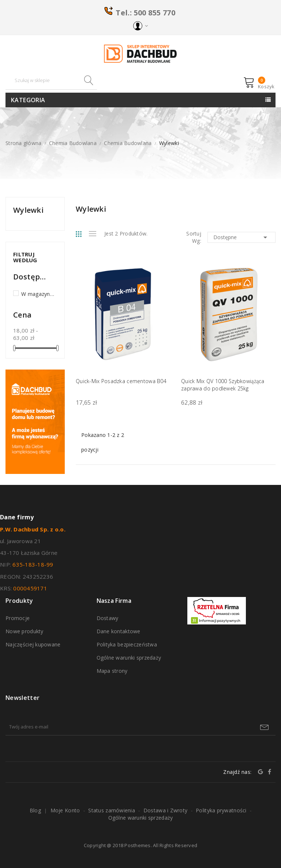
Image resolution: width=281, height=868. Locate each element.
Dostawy (108, 618)
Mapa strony (112, 671)
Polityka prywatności (221, 810)
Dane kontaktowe (119, 631)
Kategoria (28, 100)
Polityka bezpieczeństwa (127, 644)
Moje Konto (65, 810)
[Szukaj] (51, 80)
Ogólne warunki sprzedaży (129, 658)
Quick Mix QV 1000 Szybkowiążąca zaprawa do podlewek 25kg (223, 385)
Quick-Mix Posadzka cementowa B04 (121, 381)
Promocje (18, 618)
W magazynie (38, 294)
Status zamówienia (112, 810)
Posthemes (137, 845)
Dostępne (241, 237)
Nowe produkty (25, 631)
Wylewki (28, 210)
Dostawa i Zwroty (165, 810)
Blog (35, 810)
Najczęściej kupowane (33, 644)
